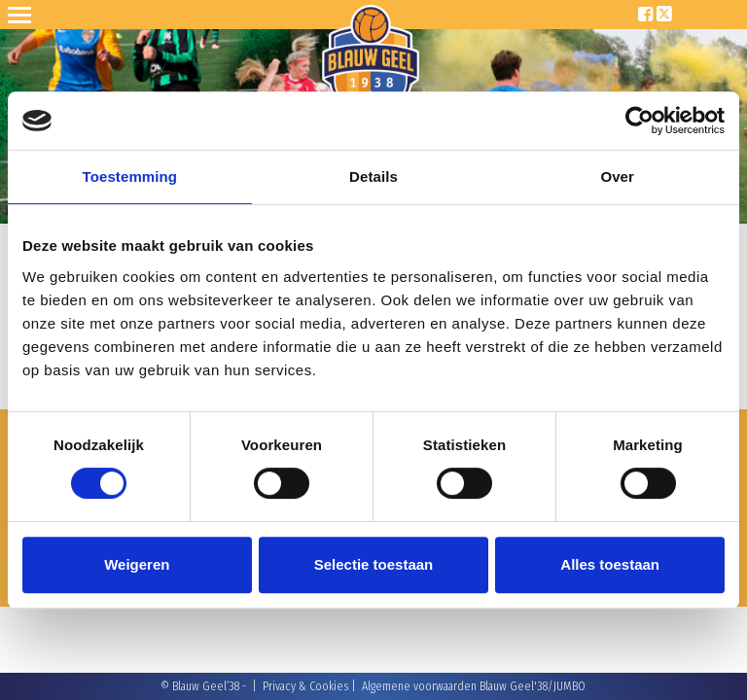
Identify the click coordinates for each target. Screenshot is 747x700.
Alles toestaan (610, 564)
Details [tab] (373, 176)
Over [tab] (617, 176)
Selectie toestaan (374, 564)
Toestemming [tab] (130, 176)
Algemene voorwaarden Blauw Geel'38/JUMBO (474, 686)
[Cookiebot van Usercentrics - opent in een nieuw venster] (640, 121)
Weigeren (137, 564)
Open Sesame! (23, 15)
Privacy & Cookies (305, 686)
